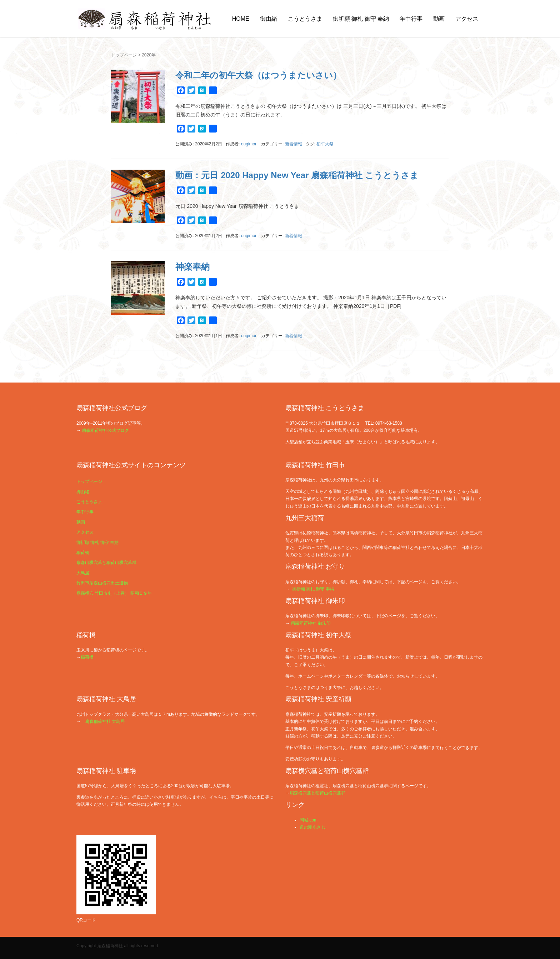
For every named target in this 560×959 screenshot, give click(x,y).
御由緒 (269, 19)
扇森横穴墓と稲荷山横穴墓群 (317, 793)
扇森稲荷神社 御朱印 (311, 623)
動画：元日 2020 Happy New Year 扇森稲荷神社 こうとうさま (297, 175)
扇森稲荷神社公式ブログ (105, 430)
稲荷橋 (83, 553)
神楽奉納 (192, 267)
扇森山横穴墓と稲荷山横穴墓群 (106, 563)
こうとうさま (305, 19)
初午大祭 (325, 144)
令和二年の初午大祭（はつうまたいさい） (258, 75)
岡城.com (309, 820)
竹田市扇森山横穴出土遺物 (102, 583)
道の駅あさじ (312, 827)
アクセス (467, 19)
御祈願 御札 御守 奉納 (361, 19)
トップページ (124, 55)
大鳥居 (83, 573)
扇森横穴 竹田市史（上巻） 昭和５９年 (114, 593)
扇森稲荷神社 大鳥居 (105, 721)
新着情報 (294, 144)
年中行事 (411, 19)
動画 (439, 19)
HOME (241, 19)
